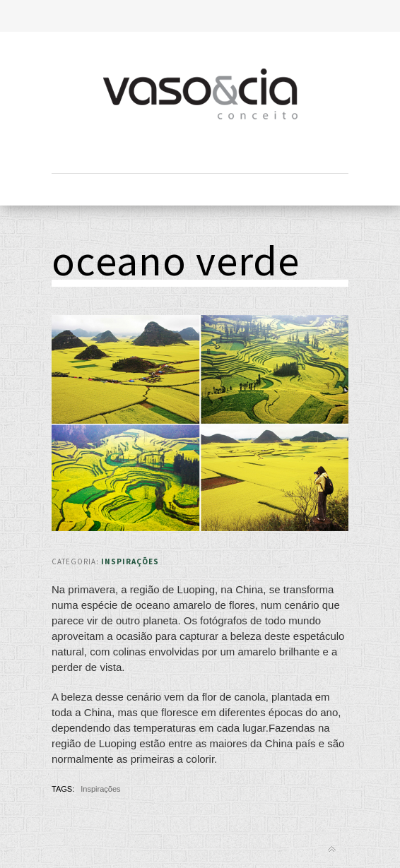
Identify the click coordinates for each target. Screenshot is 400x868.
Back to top (332, 849)
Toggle (200, 16)
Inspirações (130, 561)
